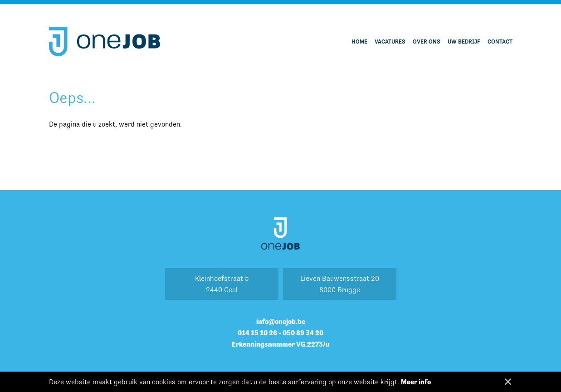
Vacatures (390, 42)
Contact (500, 42)
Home (359, 42)
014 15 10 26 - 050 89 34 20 (280, 333)
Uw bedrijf (464, 42)
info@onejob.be (281, 321)
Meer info (416, 382)
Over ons (427, 42)
